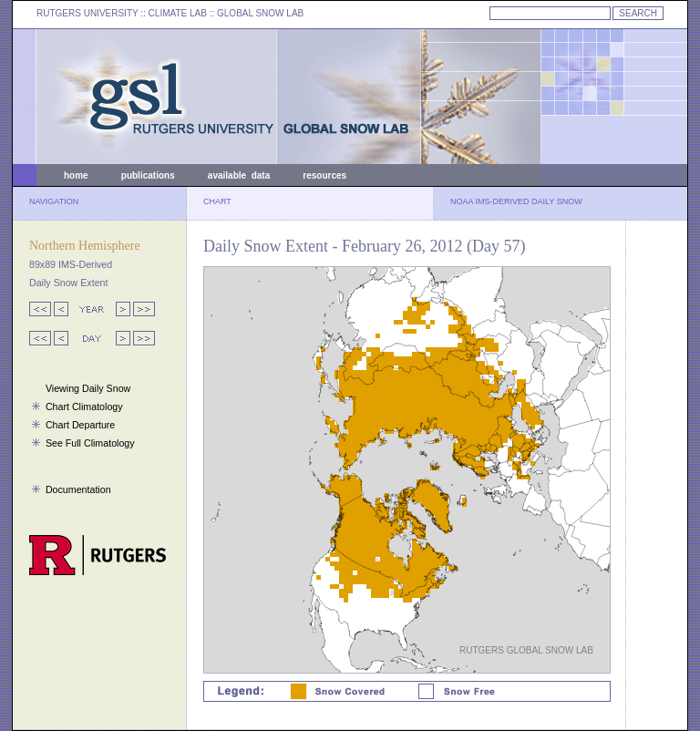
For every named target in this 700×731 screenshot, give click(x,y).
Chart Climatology (84, 407)
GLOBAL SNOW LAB (260, 13)
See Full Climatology (90, 443)
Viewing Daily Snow (88, 388)
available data (239, 175)
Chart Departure (80, 425)
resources (324, 175)
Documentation (78, 489)
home (76, 175)
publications (148, 175)
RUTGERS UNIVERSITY (87, 13)
